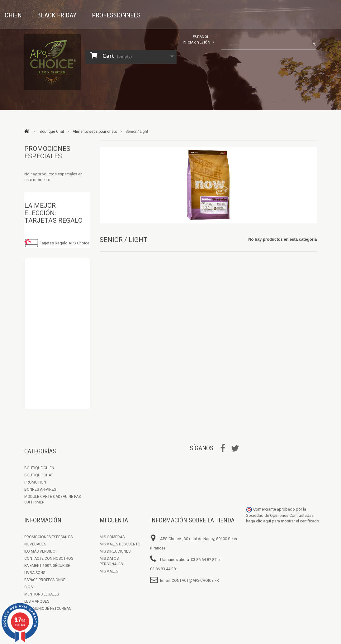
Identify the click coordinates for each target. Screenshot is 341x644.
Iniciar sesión (197, 42)
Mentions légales (42, 594)
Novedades (35, 544)
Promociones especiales (47, 152)
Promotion (35, 482)
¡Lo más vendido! (40, 551)
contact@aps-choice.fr (195, 581)
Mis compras (112, 537)
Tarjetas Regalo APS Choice (65, 243)
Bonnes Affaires (40, 489)
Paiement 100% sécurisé (47, 566)
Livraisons (35, 573)
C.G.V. (29, 587)
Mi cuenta (114, 520)
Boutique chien (39, 468)
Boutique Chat (39, 475)
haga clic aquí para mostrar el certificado (283, 521)
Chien (13, 15)
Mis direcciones (115, 551)
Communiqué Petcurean (48, 609)
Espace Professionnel (46, 580)
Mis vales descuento (120, 544)
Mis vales (109, 571)
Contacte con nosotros (49, 558)
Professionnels (116, 15)
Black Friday (57, 15)
